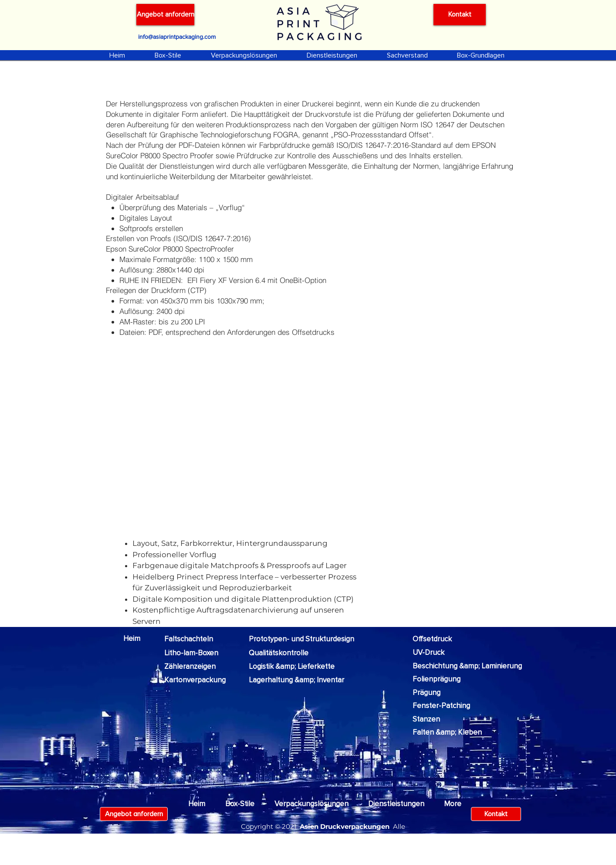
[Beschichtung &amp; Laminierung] (467, 666)
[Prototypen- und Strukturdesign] (304, 639)
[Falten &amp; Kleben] (447, 732)
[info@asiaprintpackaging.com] (177, 37)
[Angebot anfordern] (165, 15)
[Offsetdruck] (440, 639)
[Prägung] (433, 693)
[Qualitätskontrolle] (279, 653)
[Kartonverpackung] (200, 680)
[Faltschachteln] (194, 639)
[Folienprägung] (438, 679)
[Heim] (136, 639)
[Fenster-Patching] (445, 706)
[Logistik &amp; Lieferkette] (293, 667)
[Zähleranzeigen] (197, 667)
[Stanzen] (433, 719)
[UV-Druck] (434, 653)
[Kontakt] (460, 15)
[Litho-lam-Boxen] (194, 653)
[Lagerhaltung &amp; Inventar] (296, 680)
